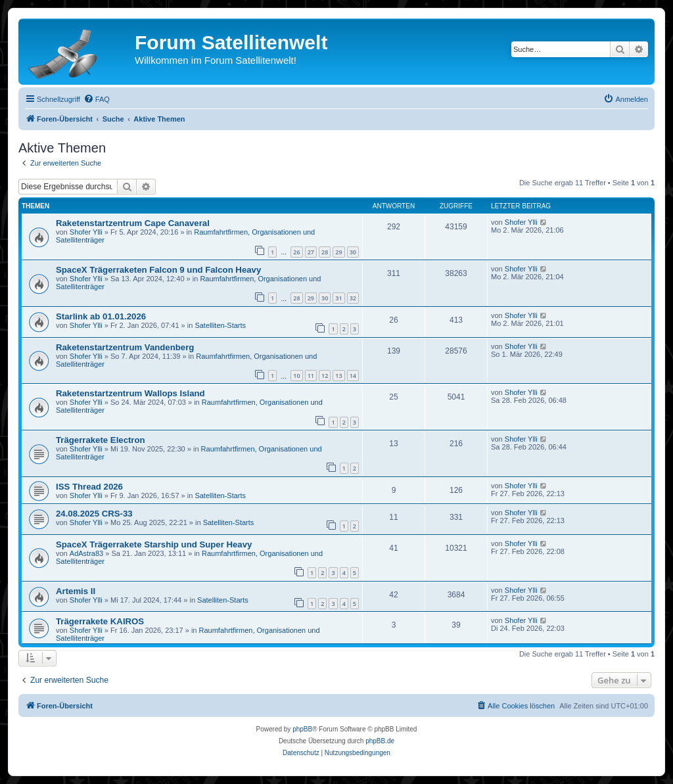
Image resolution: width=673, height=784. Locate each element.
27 (311, 252)
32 (353, 298)
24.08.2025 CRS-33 (94, 514)
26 (296, 252)
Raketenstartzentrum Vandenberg (125, 347)
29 (338, 252)
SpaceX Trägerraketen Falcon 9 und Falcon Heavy (158, 270)
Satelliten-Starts (220, 325)
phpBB (302, 729)
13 (338, 376)
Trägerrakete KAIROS (100, 621)
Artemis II (76, 591)
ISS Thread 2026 (89, 487)
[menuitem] (97, 99)
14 (353, 376)
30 (353, 252)
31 (338, 298)
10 (296, 376)
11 (311, 376)
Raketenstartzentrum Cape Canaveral (133, 223)
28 (325, 252)
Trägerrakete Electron (101, 440)
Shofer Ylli (86, 232)
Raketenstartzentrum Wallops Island (130, 393)
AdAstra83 (86, 553)
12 (325, 376)
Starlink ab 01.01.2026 (101, 316)
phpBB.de (380, 741)
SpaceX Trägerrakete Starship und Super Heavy (154, 544)
